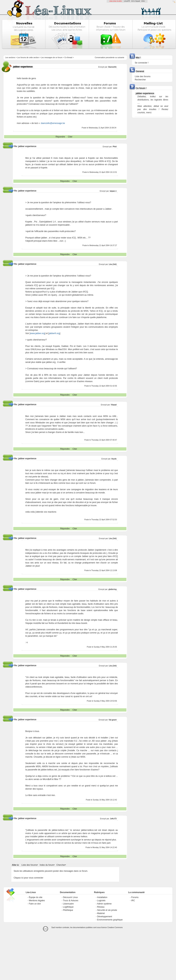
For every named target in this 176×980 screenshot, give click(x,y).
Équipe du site (36, 897)
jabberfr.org (54, 333)
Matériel (101, 913)
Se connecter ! (142, 63)
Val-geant (113, 720)
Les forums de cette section (28, 58)
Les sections (10, 58)
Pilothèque (68, 910)
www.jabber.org (38, 333)
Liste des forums (29, 865)
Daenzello (112, 67)
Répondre (60, 137)
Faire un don (35, 904)
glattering (113, 589)
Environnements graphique (110, 920)
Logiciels (101, 901)
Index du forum (47, 865)
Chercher (61, 865)
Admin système (104, 904)
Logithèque (68, 907)
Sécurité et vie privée (107, 910)
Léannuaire (68, 904)
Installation (102, 897)
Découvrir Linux (70, 897)
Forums (135, 897)
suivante (121, 58)
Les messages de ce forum (52, 58)
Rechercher (140, 80)
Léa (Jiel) (113, 264)
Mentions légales (37, 901)
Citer (70, 137)
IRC (133, 901)
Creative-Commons (115, 927)
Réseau (101, 907)
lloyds (114, 459)
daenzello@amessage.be (53, 123)
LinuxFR (127, 1)
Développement (105, 917)
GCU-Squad (136, 1)
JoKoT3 (113, 819)
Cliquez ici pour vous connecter (29, 878)
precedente (110, 58)
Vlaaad (114, 405)
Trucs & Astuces (71, 901)
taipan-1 (113, 191)
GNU (143, 1)
